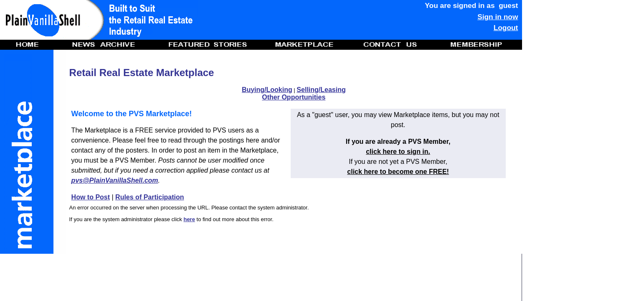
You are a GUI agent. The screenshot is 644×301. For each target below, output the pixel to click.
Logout (506, 28)
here (189, 219)
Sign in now (498, 17)
